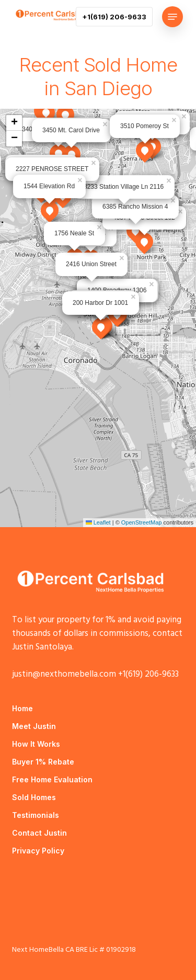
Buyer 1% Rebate (43, 762)
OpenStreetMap (142, 522)
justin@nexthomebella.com (64, 674)
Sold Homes (34, 797)
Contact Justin (39, 833)
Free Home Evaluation (52, 779)
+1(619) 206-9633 (148, 674)
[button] (172, 17)
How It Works (36, 744)
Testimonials (36, 815)
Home (22, 708)
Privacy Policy (38, 851)
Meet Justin (34, 726)
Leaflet (98, 522)
